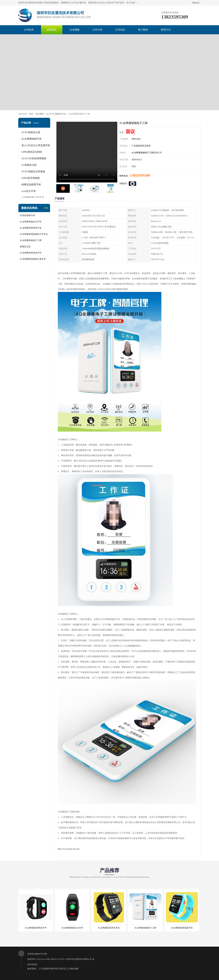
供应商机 (52, 30)
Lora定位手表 (29, 191)
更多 (46, 208)
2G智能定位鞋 (29, 165)
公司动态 (120, 30)
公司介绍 (97, 30)
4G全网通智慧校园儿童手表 (33, 259)
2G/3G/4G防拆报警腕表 (34, 158)
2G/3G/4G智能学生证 (56, 114)
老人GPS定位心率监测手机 (36, 145)
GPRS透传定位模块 (32, 152)
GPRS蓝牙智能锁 (31, 178)
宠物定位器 (25, 247)
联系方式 (166, 30)
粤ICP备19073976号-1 (56, 959)
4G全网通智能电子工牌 (31, 240)
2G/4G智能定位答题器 (33, 171)
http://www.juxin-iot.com (69, 849)
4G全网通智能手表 (31, 139)
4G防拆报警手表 (27, 215)
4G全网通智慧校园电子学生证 (34, 234)
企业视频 (75, 30)
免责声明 (54, 969)
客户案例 (143, 30)
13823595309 (140, 175)
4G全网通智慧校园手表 (182, 928)
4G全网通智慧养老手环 (31, 253)
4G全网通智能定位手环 (31, 222)
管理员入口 (64, 969)
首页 (31, 114)
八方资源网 (44, 969)
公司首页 (29, 30)
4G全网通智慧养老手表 (31, 228)
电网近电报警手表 (31, 185)
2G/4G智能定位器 (31, 132)
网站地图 (74, 969)
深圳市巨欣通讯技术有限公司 (79, 959)
